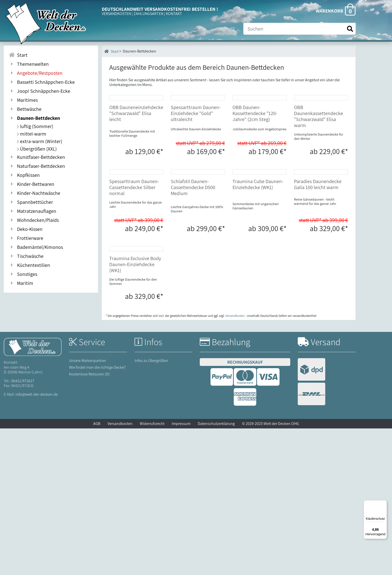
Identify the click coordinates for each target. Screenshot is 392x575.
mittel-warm (31, 134)
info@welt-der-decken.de (37, 541)
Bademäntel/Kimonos (36, 247)
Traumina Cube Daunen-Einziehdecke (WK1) (258, 282)
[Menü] (384, 503)
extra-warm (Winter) (39, 141)
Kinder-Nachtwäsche (34, 193)
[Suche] (299, 29)
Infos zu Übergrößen (151, 507)
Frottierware (26, 238)
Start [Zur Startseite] (18, 55)
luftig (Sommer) (35, 126)
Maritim (21, 283)
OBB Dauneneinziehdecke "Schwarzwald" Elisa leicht (136, 162)
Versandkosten (120, 570)
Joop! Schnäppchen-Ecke (39, 91)
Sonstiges (23, 274)
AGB (97, 570)
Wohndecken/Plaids (34, 220)
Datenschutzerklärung (216, 570)
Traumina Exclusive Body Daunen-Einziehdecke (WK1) (135, 411)
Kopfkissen (24, 175)
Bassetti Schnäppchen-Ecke (42, 82)
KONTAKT (174, 14)
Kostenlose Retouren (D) (89, 521)
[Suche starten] (350, 29)
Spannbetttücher (31, 202)
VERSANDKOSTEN (116, 14)
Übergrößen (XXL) (37, 149)
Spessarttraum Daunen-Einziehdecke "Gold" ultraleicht (196, 162)
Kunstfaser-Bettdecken (37, 157)
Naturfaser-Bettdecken (37, 166)
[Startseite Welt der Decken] (33, 493)
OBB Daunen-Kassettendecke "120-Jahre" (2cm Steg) (255, 162)
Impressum (181, 570)
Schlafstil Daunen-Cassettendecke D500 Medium (193, 285)
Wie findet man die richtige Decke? (97, 514)
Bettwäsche (25, 109)
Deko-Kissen (26, 229)
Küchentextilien (29, 265)
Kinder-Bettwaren (31, 184)
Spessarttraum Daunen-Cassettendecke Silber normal (134, 285)
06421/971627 (23, 527)
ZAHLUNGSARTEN (148, 14)
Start (111, 51)
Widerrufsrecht (152, 570)
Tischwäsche (26, 256)
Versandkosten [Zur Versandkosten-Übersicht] (235, 462)
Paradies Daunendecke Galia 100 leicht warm (318, 282)
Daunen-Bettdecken (34, 118)
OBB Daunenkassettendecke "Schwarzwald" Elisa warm (318, 165)
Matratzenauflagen (32, 211)
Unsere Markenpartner (87, 507)
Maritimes (23, 100)
